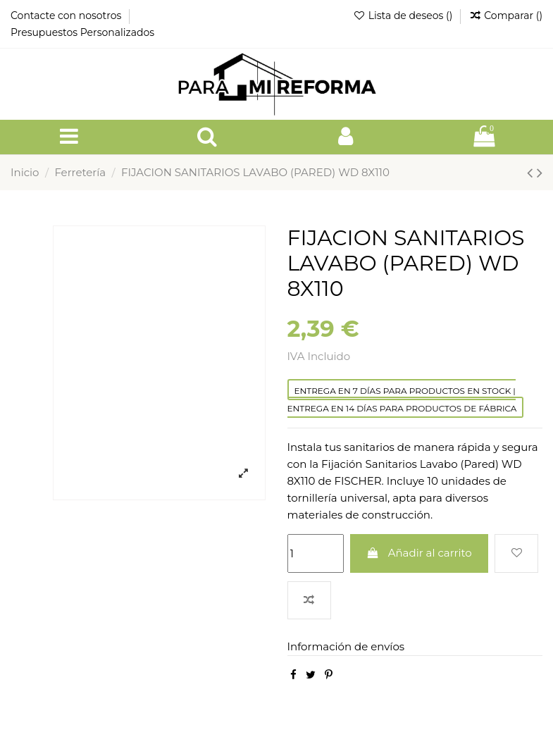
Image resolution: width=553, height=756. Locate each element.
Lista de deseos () (404, 16)
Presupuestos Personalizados (82, 32)
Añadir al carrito (419, 553)
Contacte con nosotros (67, 16)
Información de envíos (346, 646)
